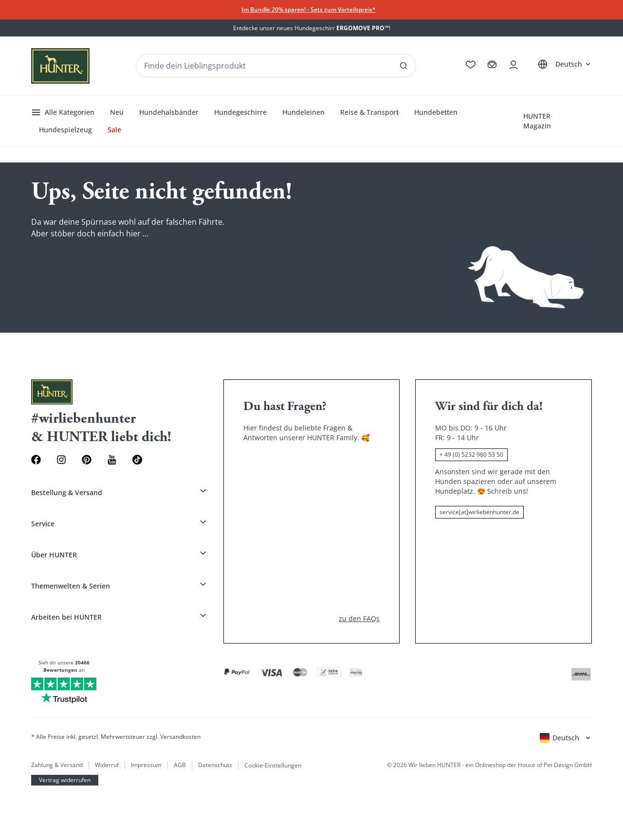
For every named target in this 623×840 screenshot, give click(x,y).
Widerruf (107, 765)
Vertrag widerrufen (65, 780)
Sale (114, 130)
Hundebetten (436, 112)
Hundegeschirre (240, 112)
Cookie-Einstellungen (273, 765)
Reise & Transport (369, 112)
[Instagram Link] (61, 460)
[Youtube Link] (112, 460)
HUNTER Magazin (537, 121)
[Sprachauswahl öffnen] (563, 64)
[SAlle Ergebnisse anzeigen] (403, 66)
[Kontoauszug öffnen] (513, 65)
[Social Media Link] (137, 460)
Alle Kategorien (63, 112)
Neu (117, 112)
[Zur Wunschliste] (471, 65)
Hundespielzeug (65, 130)
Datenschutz (215, 765)
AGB (180, 765)
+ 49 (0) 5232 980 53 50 (471, 455)
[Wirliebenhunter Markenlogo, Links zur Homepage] (60, 66)
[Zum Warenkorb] (492, 65)
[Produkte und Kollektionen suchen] (276, 66)
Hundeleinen (303, 112)
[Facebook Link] (36, 460)
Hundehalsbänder (169, 112)
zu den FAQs (359, 618)
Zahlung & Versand (57, 765)
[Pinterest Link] (87, 460)
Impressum (146, 765)
